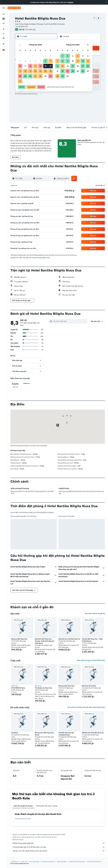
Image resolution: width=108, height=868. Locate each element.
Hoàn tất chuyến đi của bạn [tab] (23, 806)
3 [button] (20, 61)
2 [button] (51, 56)
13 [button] (35, 66)
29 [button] (45, 76)
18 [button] (25, 71)
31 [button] (20, 81)
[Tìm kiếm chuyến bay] (4, 14)
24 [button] (20, 76)
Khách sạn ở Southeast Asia (77, 862)
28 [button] (40, 76)
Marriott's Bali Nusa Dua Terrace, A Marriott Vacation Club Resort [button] (45, 641)
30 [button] (51, 76)
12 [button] (30, 66)
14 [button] (40, 66)
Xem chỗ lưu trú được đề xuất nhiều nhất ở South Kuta (86, 707)
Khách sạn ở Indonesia (48, 862)
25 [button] (25, 76)
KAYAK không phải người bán (59, 843)
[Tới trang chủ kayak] (14, 8)
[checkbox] (21, 385)
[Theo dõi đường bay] (4, 34)
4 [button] (25, 61)
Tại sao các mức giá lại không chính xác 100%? (59, 851)
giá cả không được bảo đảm (49, 837)
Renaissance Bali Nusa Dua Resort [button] (44, 734)
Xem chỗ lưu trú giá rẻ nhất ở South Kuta (91, 660)
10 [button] (20, 66)
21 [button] (40, 71)
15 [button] (46, 66)
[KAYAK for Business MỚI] (4, 38)
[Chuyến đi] (4, 44)
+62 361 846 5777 (22, 26)
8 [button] (46, 61)
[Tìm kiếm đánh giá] (70, 321)
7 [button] (40, 61)
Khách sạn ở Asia (34, 862)
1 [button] (45, 56)
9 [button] (51, 61)
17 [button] (20, 71)
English (71, 2)
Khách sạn (24, 862)
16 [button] (51, 66)
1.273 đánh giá (30, 29)
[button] (106, 2)
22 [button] (45, 71)
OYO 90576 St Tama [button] (18, 688)
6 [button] (35, 61)
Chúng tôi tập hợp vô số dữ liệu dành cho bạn (59, 847)
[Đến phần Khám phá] (4, 29)
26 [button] (30, 76)
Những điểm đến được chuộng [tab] (47, 806)
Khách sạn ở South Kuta (23, 819)
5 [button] (30, 61)
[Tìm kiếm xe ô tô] (4, 23)
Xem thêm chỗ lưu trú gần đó (95, 613)
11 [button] (25, 66)
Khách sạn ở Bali (62, 862)
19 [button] (30, 71)
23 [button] (51, 71)
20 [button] (35, 71)
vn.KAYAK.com (15, 862)
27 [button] (35, 76)
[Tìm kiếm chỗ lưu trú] (4, 19)
